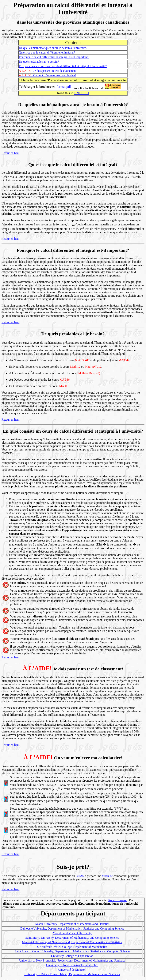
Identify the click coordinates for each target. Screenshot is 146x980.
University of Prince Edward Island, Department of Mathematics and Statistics (72, 974)
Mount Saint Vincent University (72, 933)
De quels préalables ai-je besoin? (39, 62)
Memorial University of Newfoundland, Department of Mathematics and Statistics (72, 942)
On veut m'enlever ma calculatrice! (47, 75)
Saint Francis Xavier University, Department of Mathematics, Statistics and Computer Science (72, 951)
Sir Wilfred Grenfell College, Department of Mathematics (72, 947)
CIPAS (80, 876)
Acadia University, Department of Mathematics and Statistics (72, 924)
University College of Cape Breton (72, 956)
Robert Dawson (118, 900)
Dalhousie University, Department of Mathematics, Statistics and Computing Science (72, 928)
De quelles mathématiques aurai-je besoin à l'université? (53, 48)
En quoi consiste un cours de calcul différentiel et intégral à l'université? (63, 66)
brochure (108, 876)
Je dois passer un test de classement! (48, 71)
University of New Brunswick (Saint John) (72, 965)
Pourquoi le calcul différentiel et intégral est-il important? (54, 57)
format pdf (64, 87)
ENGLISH (82, 93)
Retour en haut (10, 153)
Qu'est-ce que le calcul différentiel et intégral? (47, 52)
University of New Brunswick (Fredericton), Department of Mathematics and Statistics (72, 960)
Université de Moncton (72, 970)
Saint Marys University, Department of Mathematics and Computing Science (72, 938)
